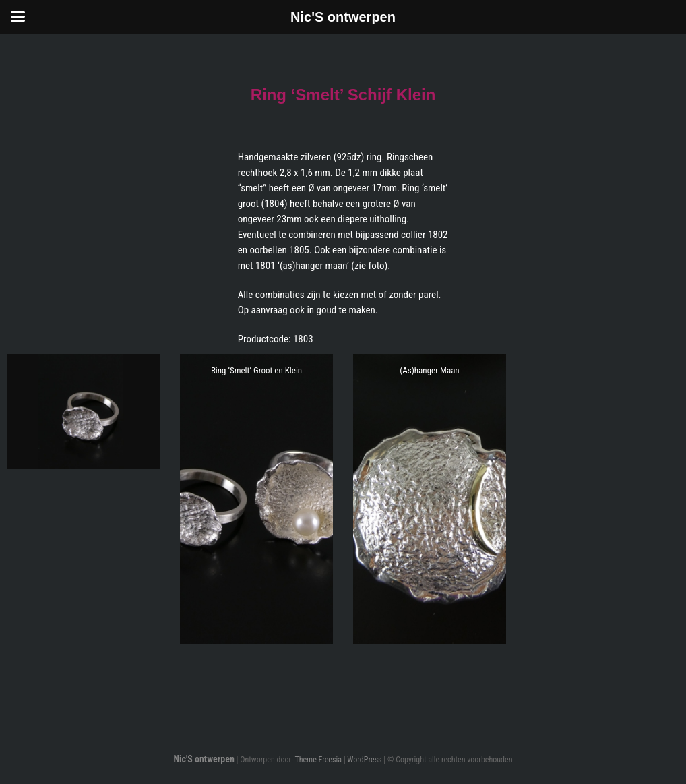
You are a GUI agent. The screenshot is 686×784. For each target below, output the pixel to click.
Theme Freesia (318, 760)
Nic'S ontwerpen (204, 759)
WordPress (364, 760)
